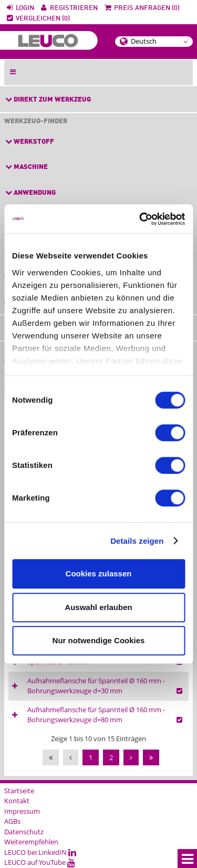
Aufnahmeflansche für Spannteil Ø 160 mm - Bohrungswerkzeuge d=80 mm (96, 715)
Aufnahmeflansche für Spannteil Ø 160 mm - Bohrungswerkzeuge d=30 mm (96, 686)
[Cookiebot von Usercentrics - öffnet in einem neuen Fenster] (140, 219)
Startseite (19, 791)
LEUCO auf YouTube (40, 862)
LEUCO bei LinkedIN (40, 852)
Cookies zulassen (99, 573)
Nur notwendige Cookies (99, 640)
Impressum (22, 811)
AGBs (12, 821)
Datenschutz (24, 832)
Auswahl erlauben (98, 607)
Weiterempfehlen (31, 842)
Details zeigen (137, 541)
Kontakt (17, 801)
